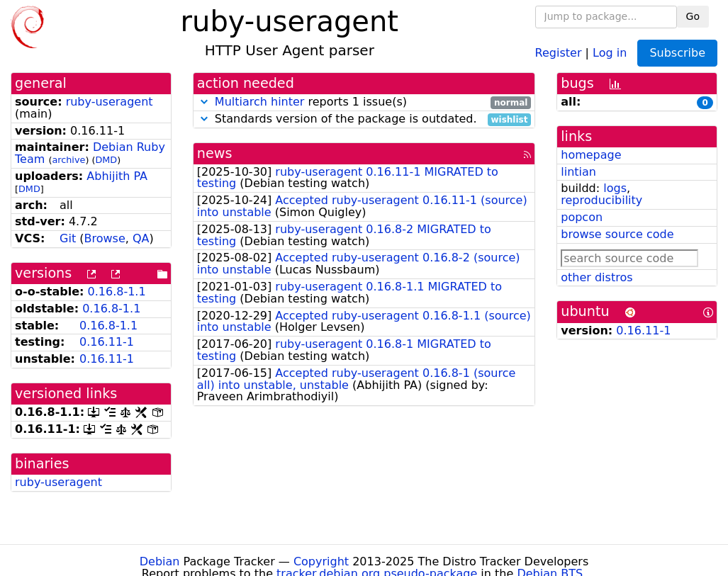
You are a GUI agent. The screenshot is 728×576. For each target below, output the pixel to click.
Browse (105, 238)
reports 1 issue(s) (364, 102)
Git (68, 238)
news (215, 153)
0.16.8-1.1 (117, 292)
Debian (160, 561)
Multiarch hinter (260, 102)
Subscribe (677, 53)
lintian (578, 172)
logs (615, 188)
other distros (597, 277)
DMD (106, 160)
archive (68, 160)
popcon (582, 217)
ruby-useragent (110, 102)
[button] (204, 102)
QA (141, 238)
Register (559, 52)
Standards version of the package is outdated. (364, 119)
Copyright (321, 561)
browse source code (617, 234)
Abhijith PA (117, 176)
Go (693, 16)
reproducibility (601, 200)
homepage (591, 155)
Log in (610, 52)
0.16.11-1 (107, 342)
